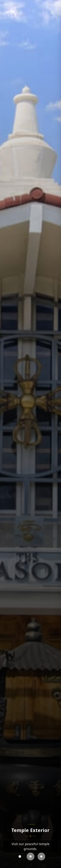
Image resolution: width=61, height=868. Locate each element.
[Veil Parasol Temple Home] (11, 12)
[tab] (20, 856)
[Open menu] (53, 12)
